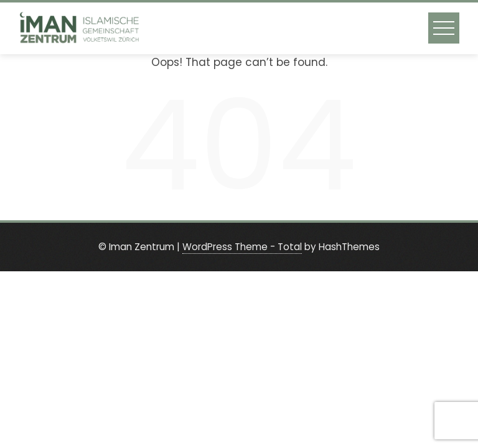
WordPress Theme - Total (242, 247)
